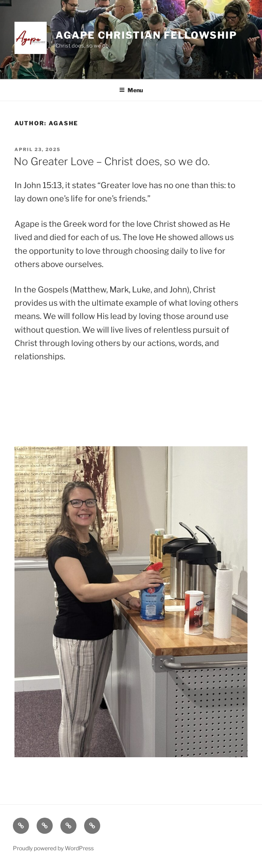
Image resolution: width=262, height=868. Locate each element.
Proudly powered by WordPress (53, 848)
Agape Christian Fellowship (146, 35)
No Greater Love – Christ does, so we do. (112, 161)
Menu (131, 90)
